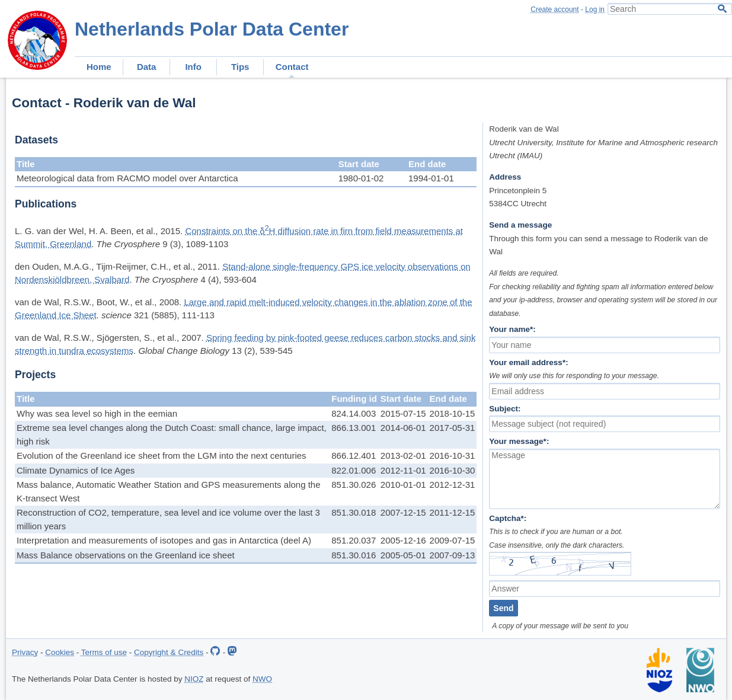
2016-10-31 (453, 456)
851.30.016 (354, 555)
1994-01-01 (431, 178)
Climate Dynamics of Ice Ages (76, 470)
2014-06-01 (403, 428)
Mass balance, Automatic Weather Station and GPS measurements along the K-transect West (169, 491)
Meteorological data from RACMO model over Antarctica (127, 178)
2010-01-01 (403, 485)
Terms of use (104, 652)
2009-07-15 (453, 540)
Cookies (60, 652)
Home (99, 67)
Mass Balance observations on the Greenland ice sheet (126, 555)
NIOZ (194, 679)
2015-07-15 (403, 413)
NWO (262, 679)
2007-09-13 (453, 555)
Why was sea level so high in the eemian (97, 413)
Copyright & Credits (169, 652)
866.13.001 (354, 428)
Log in (595, 9)
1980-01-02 (361, 178)
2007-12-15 (403, 512)
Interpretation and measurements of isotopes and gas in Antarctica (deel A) (164, 540)
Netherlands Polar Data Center (212, 29)
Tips (240, 67)
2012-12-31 (453, 485)
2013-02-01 (403, 456)
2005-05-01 (403, 555)
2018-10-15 (453, 413)
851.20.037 (354, 540)
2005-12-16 (403, 540)
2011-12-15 (453, 512)
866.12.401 (354, 456)
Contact (292, 67)
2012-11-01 (403, 470)
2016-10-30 (453, 470)
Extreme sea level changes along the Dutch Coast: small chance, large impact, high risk (172, 434)
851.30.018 (354, 512)
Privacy (25, 652)
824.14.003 (354, 413)
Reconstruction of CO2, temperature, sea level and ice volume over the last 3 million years (168, 519)
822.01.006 (354, 470)
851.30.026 (354, 485)
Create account (554, 9)
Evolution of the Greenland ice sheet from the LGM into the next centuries (162, 456)
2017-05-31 (453, 428)
